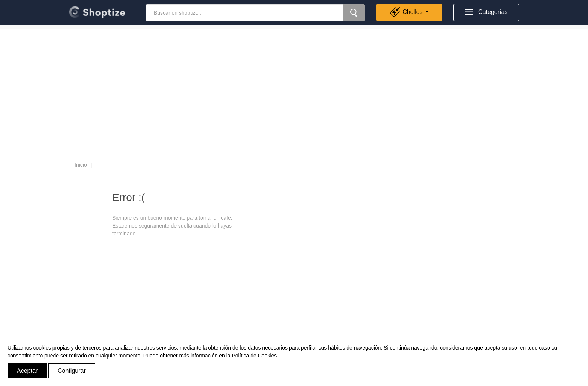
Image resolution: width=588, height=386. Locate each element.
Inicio (81, 165)
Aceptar (27, 371)
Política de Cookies (254, 356)
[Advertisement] (294, 81)
